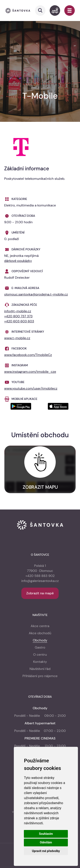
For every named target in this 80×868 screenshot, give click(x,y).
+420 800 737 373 (18, 316)
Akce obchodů (40, 633)
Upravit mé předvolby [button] (46, 851)
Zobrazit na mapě (40, 593)
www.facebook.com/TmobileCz (28, 355)
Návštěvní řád (40, 669)
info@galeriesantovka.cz (40, 581)
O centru (40, 655)
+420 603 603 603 (19, 321)
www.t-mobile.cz (17, 338)
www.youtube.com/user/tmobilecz (31, 388)
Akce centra (40, 626)
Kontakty (40, 662)
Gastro (40, 647)
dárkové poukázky (18, 261)
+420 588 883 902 (40, 576)
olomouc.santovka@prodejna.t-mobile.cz (36, 294)
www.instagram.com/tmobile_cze (30, 372)
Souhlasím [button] (46, 834)
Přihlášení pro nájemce (40, 676)
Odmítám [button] (46, 842)
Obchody (40, 640)
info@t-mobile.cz (18, 311)
